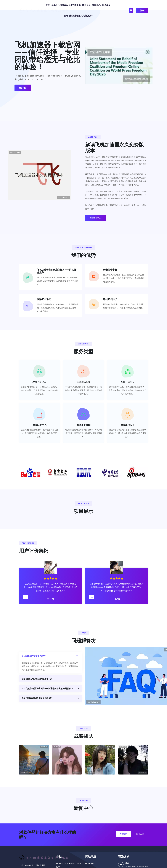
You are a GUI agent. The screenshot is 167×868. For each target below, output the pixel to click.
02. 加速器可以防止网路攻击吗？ (51, 679)
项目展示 (86, 5)
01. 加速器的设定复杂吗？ (50, 655)
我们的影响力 (96, 218)
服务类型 (106, 5)
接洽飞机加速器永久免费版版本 (78, 16)
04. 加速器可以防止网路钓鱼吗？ (51, 698)
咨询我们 (123, 834)
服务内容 (23, 88)
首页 (48, 5)
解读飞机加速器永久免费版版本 (66, 5)
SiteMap (90, 864)
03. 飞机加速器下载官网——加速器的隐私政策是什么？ (51, 689)
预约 (142, 10)
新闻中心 (96, 5)
